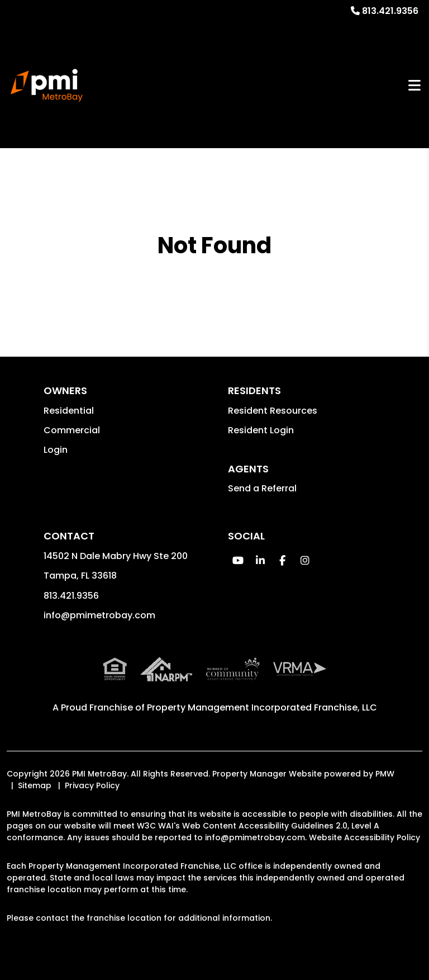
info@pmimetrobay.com (99, 615)
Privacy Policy (92, 785)
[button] (238, 560)
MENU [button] (414, 85)
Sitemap (35, 785)
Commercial (72, 430)
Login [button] (56, 450)
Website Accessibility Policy (364, 837)
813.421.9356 (390, 11)
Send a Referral (262, 488)
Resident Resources (273, 411)
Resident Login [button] (261, 430)
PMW (385, 774)
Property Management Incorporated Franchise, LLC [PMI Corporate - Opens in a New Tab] (262, 707)
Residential (69, 411)
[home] (46, 86)
